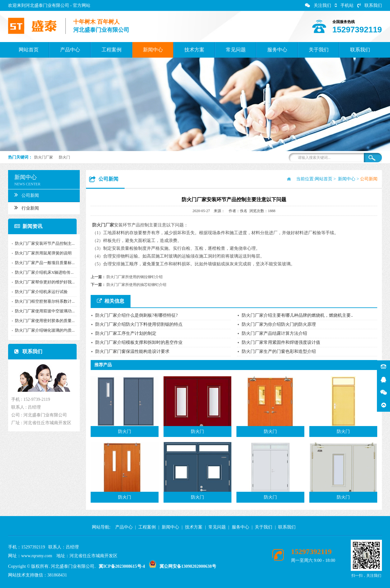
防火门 (64, 157)
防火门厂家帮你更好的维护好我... (43, 282)
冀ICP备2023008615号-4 (122, 566)
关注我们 (318, 5)
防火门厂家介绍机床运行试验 (40, 292)
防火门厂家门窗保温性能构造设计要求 (132, 351)
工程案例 (112, 50)
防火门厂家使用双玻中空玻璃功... (43, 311)
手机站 (344, 5)
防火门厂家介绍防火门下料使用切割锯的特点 (139, 324)
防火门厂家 (44, 157)
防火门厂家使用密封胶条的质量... (43, 321)
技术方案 (194, 50)
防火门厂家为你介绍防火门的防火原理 (279, 324)
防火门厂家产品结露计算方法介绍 (274, 333)
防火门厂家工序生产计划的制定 (126, 333)
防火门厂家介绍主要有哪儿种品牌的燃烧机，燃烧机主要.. (297, 315)
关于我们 (319, 50)
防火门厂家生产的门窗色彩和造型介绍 (279, 351)
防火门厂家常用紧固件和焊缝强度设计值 (281, 342)
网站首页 (29, 50)
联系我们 (370, 5)
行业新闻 (25, 207)
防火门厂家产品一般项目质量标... (43, 263)
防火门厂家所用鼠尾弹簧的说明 (42, 253)
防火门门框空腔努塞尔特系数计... (43, 301)
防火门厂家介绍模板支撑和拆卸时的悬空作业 (139, 342)
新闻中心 (153, 50)
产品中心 (70, 50)
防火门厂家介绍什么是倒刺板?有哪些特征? (136, 315)
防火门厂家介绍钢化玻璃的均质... (43, 330)
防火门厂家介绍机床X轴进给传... (43, 272)
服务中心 (277, 50)
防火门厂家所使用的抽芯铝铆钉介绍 (136, 285)
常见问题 (236, 50)
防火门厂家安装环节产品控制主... (43, 243)
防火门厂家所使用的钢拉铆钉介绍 (135, 277)
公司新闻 (25, 195)
